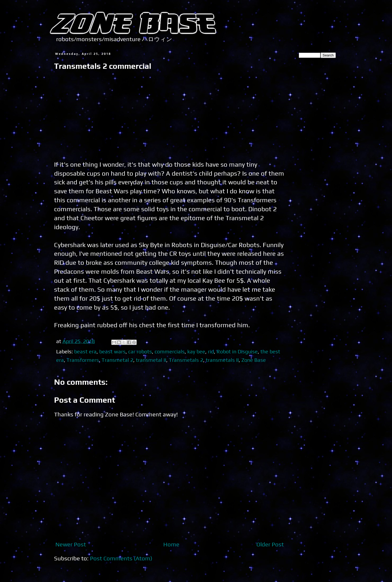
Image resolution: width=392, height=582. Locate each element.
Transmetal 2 (117, 360)
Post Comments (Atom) (121, 558)
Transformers (83, 360)
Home (171, 544)
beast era (85, 351)
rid (211, 351)
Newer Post (71, 544)
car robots (140, 351)
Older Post (270, 544)
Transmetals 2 (186, 360)
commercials (170, 351)
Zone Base (254, 360)
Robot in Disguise (237, 351)
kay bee (196, 351)
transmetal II (151, 360)
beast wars (112, 351)
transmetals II (222, 360)
